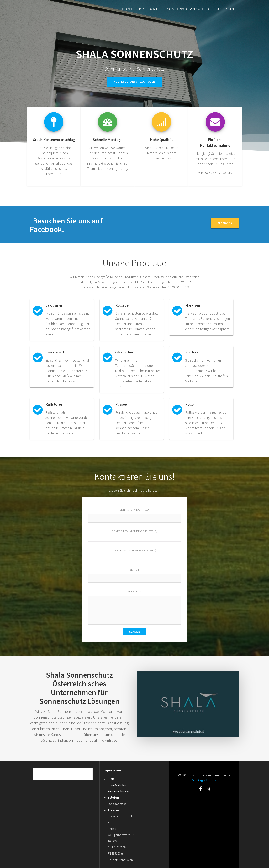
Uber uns (227, 9)
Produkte (150, 9)
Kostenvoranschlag (189, 9)
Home (128, 9)
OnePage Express (204, 780)
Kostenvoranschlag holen (134, 82)
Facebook (225, 223)
